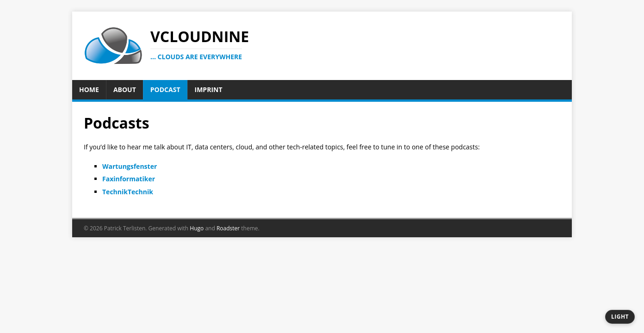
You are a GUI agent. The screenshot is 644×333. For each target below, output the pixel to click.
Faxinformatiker (129, 179)
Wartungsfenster (130, 166)
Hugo (197, 228)
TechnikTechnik (128, 192)
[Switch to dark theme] (620, 317)
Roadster (228, 228)
